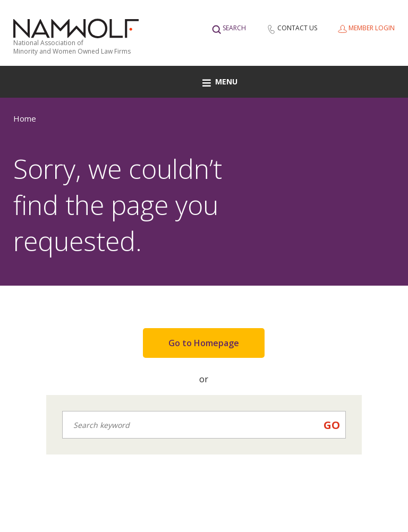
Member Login (372, 28)
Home (25, 118)
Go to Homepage (204, 343)
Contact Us (297, 28)
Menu (220, 81)
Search (234, 28)
